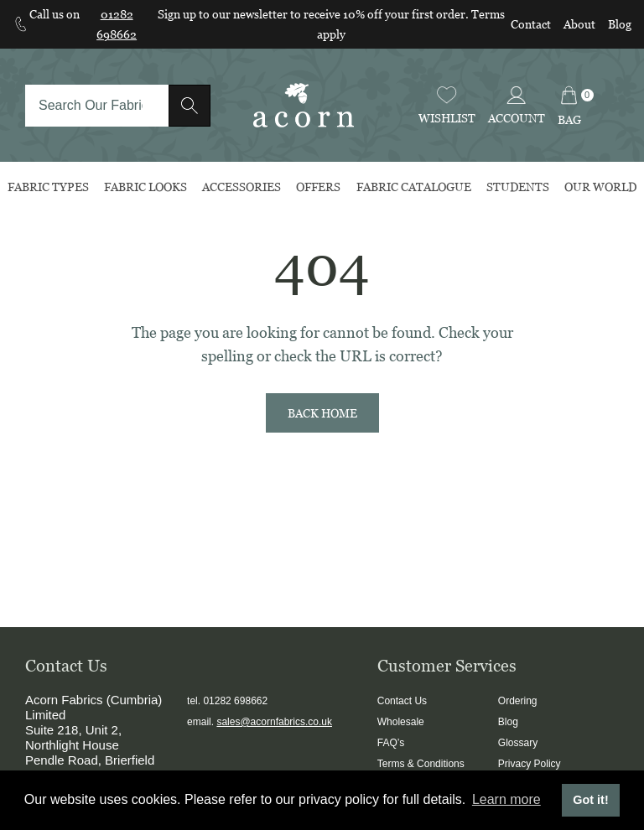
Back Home (322, 413)
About (579, 24)
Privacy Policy (530, 764)
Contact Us (402, 701)
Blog (620, 24)
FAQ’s (391, 743)
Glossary (518, 743)
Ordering (518, 701)
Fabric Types (48, 187)
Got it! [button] (590, 800)
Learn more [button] (506, 799)
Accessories (241, 187)
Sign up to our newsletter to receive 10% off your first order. (314, 14)
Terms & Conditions (421, 764)
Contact (531, 24)
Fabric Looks (145, 187)
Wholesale (401, 722)
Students (518, 187)
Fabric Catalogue (414, 187)
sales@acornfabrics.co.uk (274, 722)
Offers (318, 187)
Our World (600, 187)
